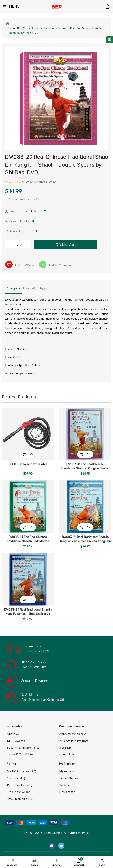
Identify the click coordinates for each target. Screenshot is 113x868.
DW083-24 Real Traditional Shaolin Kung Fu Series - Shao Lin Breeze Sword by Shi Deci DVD (28, 614)
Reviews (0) (30, 288)
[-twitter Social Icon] (61, 846)
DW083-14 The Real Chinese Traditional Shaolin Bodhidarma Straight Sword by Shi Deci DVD (28, 541)
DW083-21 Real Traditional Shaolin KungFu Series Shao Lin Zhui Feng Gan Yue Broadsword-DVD (85, 541)
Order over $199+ (38, 651)
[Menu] (11, 7)
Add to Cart (65, 244)
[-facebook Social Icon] (52, 846)
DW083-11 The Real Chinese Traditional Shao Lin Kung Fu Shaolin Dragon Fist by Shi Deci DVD (85, 468)
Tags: (43, 288)
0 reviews (29, 181)
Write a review (47, 181)
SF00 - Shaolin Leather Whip (28, 464)
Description (13, 288)
